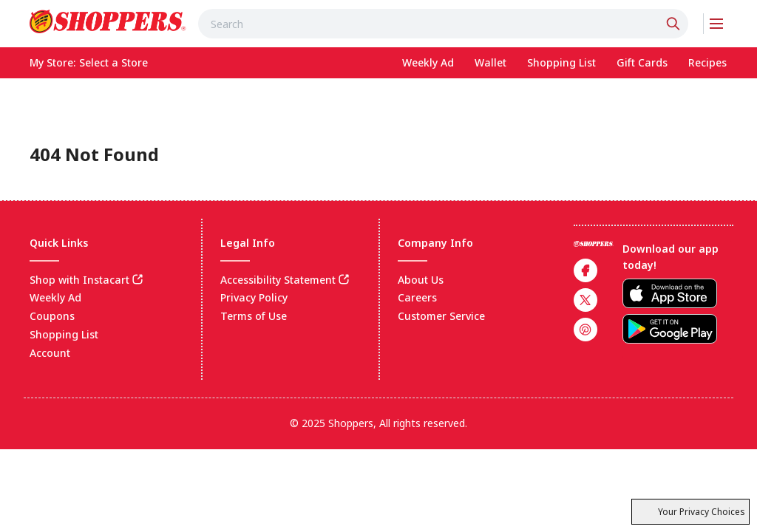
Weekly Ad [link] (55, 297)
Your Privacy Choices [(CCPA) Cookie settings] (690, 511)
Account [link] (50, 353)
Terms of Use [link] (254, 316)
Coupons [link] (52, 316)
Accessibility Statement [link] (278, 280)
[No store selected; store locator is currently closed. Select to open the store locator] (113, 63)
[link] (108, 21)
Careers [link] (417, 297)
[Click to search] (675, 24)
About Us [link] (421, 280)
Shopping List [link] (64, 334)
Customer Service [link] (441, 316)
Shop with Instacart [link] (79, 280)
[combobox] (444, 24)
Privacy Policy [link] (254, 297)
